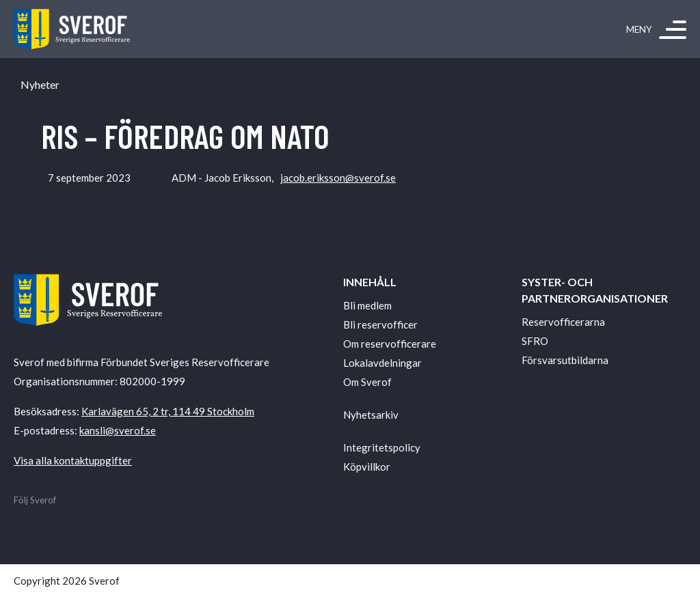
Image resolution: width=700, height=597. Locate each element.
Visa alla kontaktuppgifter (73, 460)
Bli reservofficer (380, 324)
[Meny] (673, 29)
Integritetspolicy (382, 447)
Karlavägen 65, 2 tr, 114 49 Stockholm (168, 411)
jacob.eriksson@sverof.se (338, 178)
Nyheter (40, 85)
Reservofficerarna (563, 322)
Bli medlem (367, 305)
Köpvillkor (367, 467)
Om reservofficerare (390, 344)
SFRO (535, 341)
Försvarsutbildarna (565, 360)
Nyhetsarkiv (371, 415)
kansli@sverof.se (118, 430)
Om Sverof (367, 382)
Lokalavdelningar (382, 363)
